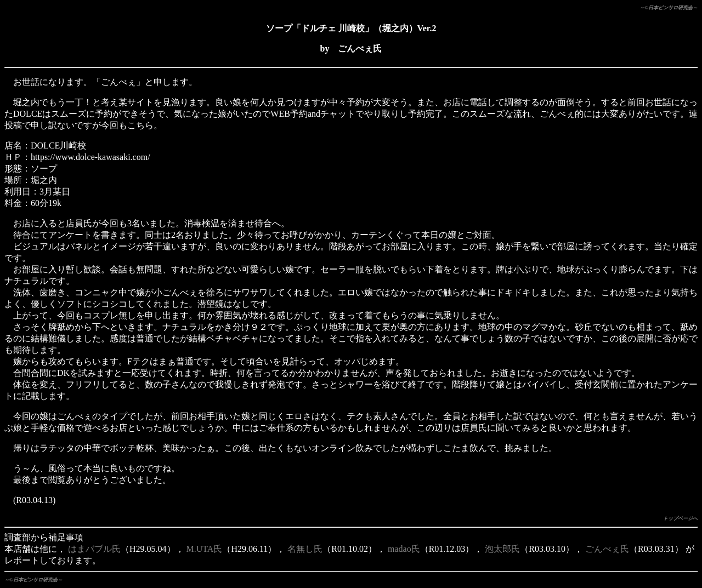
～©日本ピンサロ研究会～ (669, 8)
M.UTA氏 (205, 549)
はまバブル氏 (94, 549)
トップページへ (680, 518)
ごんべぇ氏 (607, 549)
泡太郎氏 (502, 549)
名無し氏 (305, 549)
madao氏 (404, 549)
